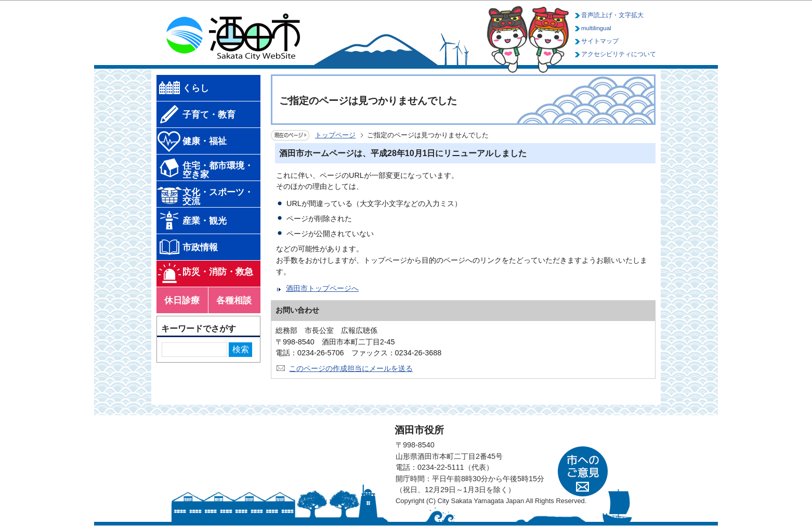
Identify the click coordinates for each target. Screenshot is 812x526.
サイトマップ (600, 41)
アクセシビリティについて (619, 54)
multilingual (596, 28)
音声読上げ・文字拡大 (612, 15)
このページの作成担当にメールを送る (351, 368)
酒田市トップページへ (322, 288)
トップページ (335, 135)
